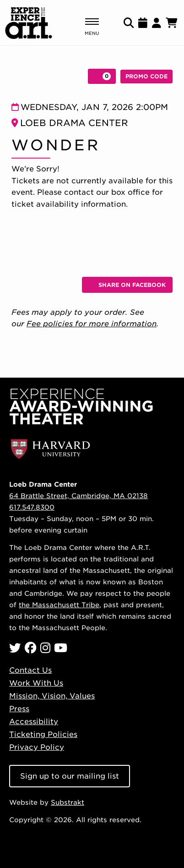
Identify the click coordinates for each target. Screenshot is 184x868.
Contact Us (30, 670)
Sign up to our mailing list (70, 776)
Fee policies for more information (92, 324)
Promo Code (146, 76)
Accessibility (34, 722)
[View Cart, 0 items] (102, 76)
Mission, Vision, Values (52, 696)
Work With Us (36, 683)
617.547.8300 (32, 507)
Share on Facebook (131, 287)
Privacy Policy (37, 747)
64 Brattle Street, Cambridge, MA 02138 (78, 496)
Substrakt (68, 802)
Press (19, 709)
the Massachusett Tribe (59, 605)
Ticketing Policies (43, 734)
